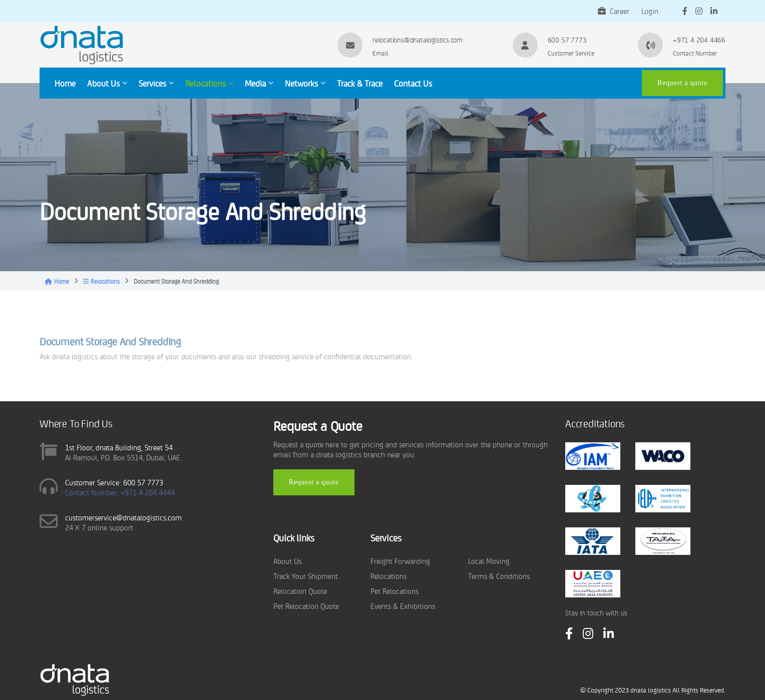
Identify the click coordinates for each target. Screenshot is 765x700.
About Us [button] (107, 83)
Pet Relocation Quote (306, 606)
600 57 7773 (567, 40)
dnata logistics (651, 690)
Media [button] (259, 83)
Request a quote (682, 83)
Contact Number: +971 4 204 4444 (120, 492)
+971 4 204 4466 (699, 40)
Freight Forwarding (400, 561)
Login (650, 11)
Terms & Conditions (499, 576)
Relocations (101, 281)
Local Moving (489, 561)
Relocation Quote (300, 591)
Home (65, 83)
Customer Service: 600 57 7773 (114, 482)
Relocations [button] (209, 83)
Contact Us (413, 83)
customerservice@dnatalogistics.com (123, 517)
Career (614, 11)
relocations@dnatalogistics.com (418, 40)
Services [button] (156, 83)
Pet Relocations (395, 591)
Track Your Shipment (306, 576)
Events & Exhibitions (403, 606)
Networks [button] (305, 83)
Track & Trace (360, 83)
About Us (287, 561)
